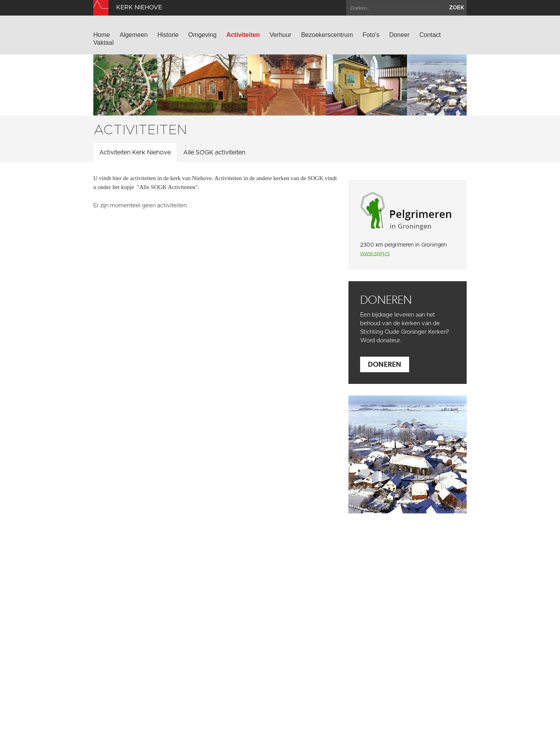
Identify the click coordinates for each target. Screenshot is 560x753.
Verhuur (280, 35)
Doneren (385, 364)
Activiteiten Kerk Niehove (135, 152)
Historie (168, 35)
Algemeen (134, 35)
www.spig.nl (375, 254)
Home (102, 35)
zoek (457, 8)
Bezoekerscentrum (327, 35)
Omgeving (202, 35)
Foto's (371, 35)
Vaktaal (103, 43)
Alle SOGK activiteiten (214, 152)
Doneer (399, 35)
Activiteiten (243, 35)
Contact (430, 35)
